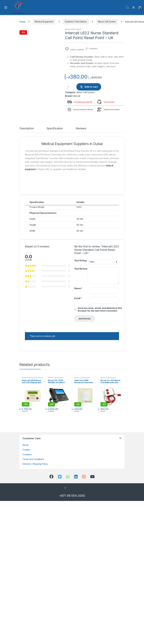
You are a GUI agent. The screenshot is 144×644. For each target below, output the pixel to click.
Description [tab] (27, 272)
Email (78, 441)
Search (127, 7)
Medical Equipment (44, 22)
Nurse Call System (107, 22)
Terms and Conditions (33, 602)
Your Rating (80, 404)
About (25, 588)
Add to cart (91, 87)
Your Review (81, 412)
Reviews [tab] (81, 272)
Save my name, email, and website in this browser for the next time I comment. (100, 452)
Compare (93, 48)
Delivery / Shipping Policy (35, 607)
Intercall (76, 96)
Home (22, 22)
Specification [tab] (55, 272)
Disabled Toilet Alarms (76, 22)
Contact (26, 593)
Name (78, 431)
